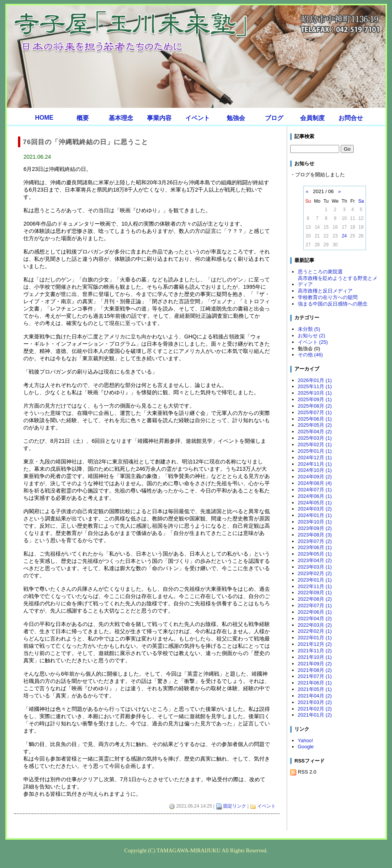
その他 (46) (310, 355)
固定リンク (235, 806)
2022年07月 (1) (315, 605)
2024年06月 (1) (315, 496)
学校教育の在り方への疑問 (328, 297)
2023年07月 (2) (315, 541)
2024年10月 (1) (315, 470)
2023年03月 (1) (315, 567)
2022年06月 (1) (315, 612)
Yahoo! (305, 740)
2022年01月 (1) (315, 638)
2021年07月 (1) (315, 676)
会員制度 (312, 118)
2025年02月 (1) (315, 445)
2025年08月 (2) (315, 406)
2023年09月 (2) (315, 528)
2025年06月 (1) (315, 419)
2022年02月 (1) (315, 631)
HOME (44, 118)
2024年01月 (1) (315, 515)
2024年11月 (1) (315, 464)
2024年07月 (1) (315, 490)
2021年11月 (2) (315, 651)
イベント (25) (313, 342)
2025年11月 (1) (315, 386)
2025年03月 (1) (315, 438)
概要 (83, 118)
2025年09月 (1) (315, 399)
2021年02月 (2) (315, 709)
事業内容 (159, 118)
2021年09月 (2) (315, 664)
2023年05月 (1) (315, 554)
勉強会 (236, 118)
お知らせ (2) (311, 336)
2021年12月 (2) (315, 644)
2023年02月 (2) (315, 573)
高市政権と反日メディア (325, 291)
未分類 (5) (309, 329)
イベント (198, 118)
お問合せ (351, 118)
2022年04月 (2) (315, 618)
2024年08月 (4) (315, 483)
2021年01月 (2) (315, 715)
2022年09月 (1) (315, 592)
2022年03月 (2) (315, 625)
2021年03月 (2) (315, 702)
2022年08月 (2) (315, 599)
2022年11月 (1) (315, 586)
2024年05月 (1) (315, 503)
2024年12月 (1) (315, 458)
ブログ (274, 118)
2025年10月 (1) (315, 393)
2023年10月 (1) (315, 522)
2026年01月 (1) (315, 380)
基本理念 (121, 118)
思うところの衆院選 (320, 272)
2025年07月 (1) (315, 412)
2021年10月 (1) (315, 657)
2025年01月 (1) (315, 451)
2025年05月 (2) (315, 425)
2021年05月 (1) (315, 689)
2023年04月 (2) (315, 560)
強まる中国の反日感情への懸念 (333, 304)
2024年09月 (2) (315, 477)
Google (306, 747)
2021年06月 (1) (315, 683)
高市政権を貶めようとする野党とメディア (338, 281)
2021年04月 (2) (315, 696)
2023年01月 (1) (315, 580)
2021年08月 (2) (315, 670)
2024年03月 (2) (315, 509)
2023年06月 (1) (315, 547)
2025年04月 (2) (315, 432)
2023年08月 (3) (315, 535)
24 (344, 236)
